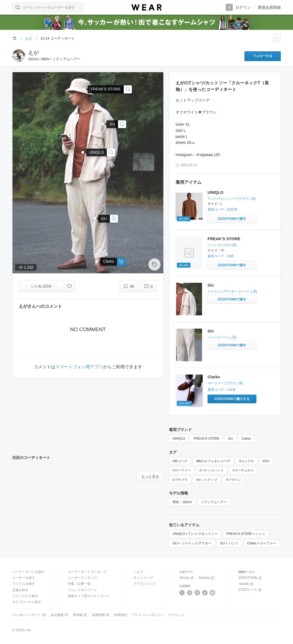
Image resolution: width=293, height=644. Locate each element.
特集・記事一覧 (79, 584)
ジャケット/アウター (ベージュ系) (232, 291)
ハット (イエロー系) (222, 245)
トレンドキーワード (82, 590)
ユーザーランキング (82, 578)
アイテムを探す (24, 584)
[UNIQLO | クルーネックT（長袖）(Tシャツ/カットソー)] (101, 152)
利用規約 (121, 615)
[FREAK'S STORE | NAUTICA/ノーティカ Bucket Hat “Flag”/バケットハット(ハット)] (110, 89)
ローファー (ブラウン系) (225, 383)
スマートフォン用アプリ (79, 367)
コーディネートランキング (87, 572)
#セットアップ (207, 480)
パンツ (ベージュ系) (222, 337)
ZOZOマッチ (250, 590)
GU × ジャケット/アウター (192, 543)
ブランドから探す (25, 596)
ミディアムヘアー (214, 502)
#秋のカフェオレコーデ (213, 461)
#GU (266, 461)
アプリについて (145, 584)
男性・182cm (182, 502)
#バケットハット (212, 470)
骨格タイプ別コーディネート (89, 596)
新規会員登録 (269, 7)
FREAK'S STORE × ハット (246, 534)
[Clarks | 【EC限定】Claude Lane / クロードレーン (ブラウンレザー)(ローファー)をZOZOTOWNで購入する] (232, 399)
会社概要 (60, 615)
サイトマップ (143, 578)
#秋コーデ (180, 461)
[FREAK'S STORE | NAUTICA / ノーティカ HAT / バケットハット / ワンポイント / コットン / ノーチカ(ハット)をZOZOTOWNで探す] (232, 265)
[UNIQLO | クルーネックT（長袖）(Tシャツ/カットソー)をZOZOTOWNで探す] (232, 219)
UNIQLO (215, 192)
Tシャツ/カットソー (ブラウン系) (232, 199)
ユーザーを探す (24, 578)
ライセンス (176, 615)
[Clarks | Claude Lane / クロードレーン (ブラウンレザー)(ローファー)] (113, 262)
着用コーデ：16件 (221, 256)
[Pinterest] (213, 593)
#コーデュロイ (243, 470)
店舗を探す (20, 590)
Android (206, 578)
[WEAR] (146, 7)
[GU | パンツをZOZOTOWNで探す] (232, 345)
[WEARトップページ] (15, 38)
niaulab (246, 584)
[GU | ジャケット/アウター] (116, 124)
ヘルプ (138, 572)
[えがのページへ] (19, 56)
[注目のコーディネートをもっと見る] (150, 477)
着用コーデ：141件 (222, 390)
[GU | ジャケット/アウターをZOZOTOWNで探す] (232, 299)
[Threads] (197, 593)
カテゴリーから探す (27, 602)
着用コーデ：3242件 (223, 210)
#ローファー (182, 470)
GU (211, 285)
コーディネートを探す (28, 572)
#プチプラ (180, 480)
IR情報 (80, 615)
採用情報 (101, 615)
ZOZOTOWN (251, 578)
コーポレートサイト (29, 615)
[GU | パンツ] (108, 219)
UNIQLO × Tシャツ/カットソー (195, 534)
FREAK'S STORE (224, 239)
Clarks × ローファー (262, 543)
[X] (182, 593)
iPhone (187, 578)
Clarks (214, 377)
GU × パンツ (229, 543)
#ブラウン (233, 480)
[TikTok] (205, 593)
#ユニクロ (246, 461)
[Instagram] (190, 593)
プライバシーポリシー (148, 615)
